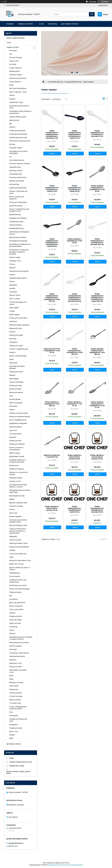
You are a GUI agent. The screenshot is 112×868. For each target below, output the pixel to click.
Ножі (11, 396)
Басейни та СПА (15, 481)
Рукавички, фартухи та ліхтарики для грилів (17, 461)
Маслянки (13, 339)
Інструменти (13, 599)
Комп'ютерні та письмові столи (18, 671)
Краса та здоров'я (16, 606)
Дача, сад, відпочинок (17, 603)
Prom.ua (67, 863)
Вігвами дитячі (14, 71)
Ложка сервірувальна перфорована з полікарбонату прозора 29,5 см (74, 298)
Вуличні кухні (14, 465)
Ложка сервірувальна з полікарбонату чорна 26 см (74, 509)
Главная (10, 24)
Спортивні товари (16, 148)
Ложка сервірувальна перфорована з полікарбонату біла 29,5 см (52, 298)
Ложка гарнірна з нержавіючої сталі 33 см (74, 404)
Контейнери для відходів (18, 241)
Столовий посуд (15, 703)
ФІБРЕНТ (13, 268)
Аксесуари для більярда (18, 134)
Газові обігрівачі (15, 82)
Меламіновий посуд (16, 228)
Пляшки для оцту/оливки (18, 318)
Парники (12, 99)
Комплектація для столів (18, 137)
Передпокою (14, 689)
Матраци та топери (16, 682)
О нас (41, 24)
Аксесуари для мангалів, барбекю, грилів (18, 521)
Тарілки (12, 281)
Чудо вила (13, 430)
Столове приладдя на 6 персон (18, 303)
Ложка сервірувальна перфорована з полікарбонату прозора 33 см (52, 134)
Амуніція (12, 613)
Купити (52, 154)
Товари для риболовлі (17, 131)
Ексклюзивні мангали (17, 160)
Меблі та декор (15, 453)
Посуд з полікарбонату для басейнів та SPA (19, 210)
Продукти (13, 437)
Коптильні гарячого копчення (20, 164)
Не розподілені (15, 576)
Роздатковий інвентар (73, 82)
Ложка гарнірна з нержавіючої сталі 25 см (74, 241)
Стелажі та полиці (16, 696)
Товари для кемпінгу (17, 469)
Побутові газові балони (18, 78)
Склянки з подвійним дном (19, 349)
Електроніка (14, 716)
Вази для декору (15, 427)
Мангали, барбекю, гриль (18, 503)
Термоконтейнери (15, 225)
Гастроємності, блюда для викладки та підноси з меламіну (19, 252)
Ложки (11, 359)
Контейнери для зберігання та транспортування (20, 245)
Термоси (12, 352)
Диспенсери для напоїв (18, 237)
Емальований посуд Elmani (19, 643)
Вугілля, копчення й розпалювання (16, 449)
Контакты (53, 24)
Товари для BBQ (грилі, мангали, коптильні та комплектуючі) (18, 531)
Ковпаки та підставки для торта (18, 192)
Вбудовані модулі (16, 478)
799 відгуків (93, 2)
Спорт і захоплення (16, 609)
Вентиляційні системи (17, 496)
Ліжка (11, 679)
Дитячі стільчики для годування (17, 198)
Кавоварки (13, 285)
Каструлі (12, 633)
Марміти (12, 375)
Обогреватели (14, 573)
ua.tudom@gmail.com (16, 843)
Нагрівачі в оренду (16, 506)
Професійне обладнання (18, 423)
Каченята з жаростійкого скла (20, 560)
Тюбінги (12, 95)
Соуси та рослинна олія (18, 554)
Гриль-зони (13, 513)
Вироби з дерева (15, 646)
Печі (11, 54)
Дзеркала (13, 660)
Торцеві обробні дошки (18, 117)
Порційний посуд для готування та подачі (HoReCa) (21, 638)
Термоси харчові (15, 540)
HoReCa (12, 127)
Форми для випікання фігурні (20, 416)
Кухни (11, 676)
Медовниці (13, 536)
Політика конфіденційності (74, 865)
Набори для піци (15, 441)
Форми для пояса (16, 328)
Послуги (12, 264)
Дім (11, 124)
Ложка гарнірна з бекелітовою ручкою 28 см (75, 457)
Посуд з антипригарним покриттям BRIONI (18, 708)
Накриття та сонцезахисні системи (18, 473)
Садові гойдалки (15, 68)
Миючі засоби (14, 120)
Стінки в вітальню (16, 693)
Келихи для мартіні (16, 392)
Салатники (13, 292)
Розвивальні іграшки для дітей (18, 720)
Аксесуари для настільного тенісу (19, 107)
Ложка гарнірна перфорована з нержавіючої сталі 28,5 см (97, 352)
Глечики (12, 311)
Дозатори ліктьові (16, 171)
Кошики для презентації (18, 188)
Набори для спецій (16, 335)
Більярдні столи (15, 261)
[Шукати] (92, 14)
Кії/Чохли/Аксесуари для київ (20, 141)
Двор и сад (13, 731)
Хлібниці (12, 550)
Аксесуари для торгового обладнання (18, 152)
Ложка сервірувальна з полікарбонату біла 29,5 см (75, 352)
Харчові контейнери (16, 382)
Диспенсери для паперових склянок (19, 233)
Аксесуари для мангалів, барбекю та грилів (18, 486)
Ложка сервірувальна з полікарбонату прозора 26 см (97, 509)
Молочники (13, 406)
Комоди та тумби (15, 667)
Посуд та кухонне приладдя (19, 589)
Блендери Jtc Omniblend (18, 218)
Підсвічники (13, 363)
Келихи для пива (15, 389)
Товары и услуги (25, 24)
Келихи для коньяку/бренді (19, 547)
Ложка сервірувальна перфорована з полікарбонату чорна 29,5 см (97, 298)
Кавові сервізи (14, 314)
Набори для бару (16, 385)
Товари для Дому (16, 728)
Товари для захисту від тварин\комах (18, 581)
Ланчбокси (13, 321)
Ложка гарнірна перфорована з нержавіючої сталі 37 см (97, 405)
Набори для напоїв (16, 372)
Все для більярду (16, 57)
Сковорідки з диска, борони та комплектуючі (20, 112)
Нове (11, 712)
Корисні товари (15, 257)
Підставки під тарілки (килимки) (17, 367)
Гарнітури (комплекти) (17, 656)
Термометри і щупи (16, 102)
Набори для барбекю (17, 444)
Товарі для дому (15, 592)
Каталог (12, 509)
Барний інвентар (15, 215)
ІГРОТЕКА (13, 64)
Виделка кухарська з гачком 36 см (52, 456)
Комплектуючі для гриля (18, 585)
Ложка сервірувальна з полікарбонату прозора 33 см (97, 133)
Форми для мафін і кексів (18, 543)
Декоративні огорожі (17, 456)
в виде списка (107, 99)
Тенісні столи (14, 61)
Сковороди (13, 627)
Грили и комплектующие (15, 38)
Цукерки (12, 288)
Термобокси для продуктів (19, 271)
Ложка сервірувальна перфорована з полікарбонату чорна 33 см (75, 134)
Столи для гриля (15, 434)
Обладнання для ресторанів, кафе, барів (20, 491)
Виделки (12, 332)
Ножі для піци (14, 184)
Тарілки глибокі (15, 295)
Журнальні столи (15, 663)
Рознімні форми (15, 399)
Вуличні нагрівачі (15, 516)
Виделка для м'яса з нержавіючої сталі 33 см (52, 351)
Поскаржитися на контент (56, 865)
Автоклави (13, 51)
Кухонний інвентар (56, 82)
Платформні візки (16, 174)
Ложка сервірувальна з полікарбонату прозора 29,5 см (97, 242)
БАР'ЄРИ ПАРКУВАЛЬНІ (18, 88)
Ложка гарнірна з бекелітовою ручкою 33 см (97, 457)
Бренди (12, 735)
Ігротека (12, 144)
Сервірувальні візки (16, 222)
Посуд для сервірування (18, 202)
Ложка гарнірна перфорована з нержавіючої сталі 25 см (97, 188)
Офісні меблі (14, 686)
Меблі (11, 85)
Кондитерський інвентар (18, 177)
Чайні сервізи (14, 308)
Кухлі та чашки (15, 299)
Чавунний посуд (15, 167)
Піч (10, 157)
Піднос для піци (15, 623)
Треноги (12, 275)
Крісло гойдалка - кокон (18, 92)
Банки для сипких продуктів (19, 325)
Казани (12, 630)
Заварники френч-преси (18, 278)
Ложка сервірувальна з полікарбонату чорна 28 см (74, 188)
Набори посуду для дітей (18, 413)
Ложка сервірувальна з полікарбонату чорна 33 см (52, 188)
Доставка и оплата (70, 24)
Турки (11, 557)
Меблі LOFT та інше (16, 564)
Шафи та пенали (15, 700)
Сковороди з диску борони (19, 653)
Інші (11, 596)
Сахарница (13, 342)
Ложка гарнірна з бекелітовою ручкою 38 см (52, 508)
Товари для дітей (15, 616)
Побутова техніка (15, 75)
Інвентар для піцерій (17, 181)
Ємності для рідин (16, 403)
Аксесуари (13, 649)
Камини (12, 499)
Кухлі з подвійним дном (18, 420)
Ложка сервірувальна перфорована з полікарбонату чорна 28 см (52, 243)
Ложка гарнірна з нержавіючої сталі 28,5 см (52, 404)
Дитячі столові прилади (18, 356)
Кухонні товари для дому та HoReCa (19, 568)
